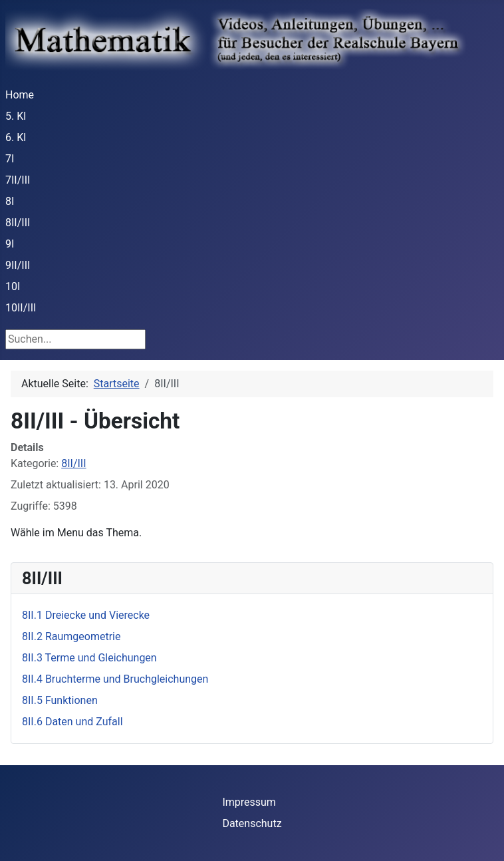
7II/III (18, 180)
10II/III (21, 308)
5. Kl (16, 116)
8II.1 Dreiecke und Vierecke (86, 615)
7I (10, 159)
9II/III (18, 265)
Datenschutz (252, 823)
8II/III (18, 223)
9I (10, 244)
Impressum (249, 802)
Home (20, 95)
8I (10, 201)
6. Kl (16, 137)
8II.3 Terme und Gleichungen (89, 658)
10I (13, 286)
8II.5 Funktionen (60, 700)
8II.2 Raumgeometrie (71, 636)
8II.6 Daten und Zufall (72, 722)
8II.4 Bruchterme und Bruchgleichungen (115, 679)
